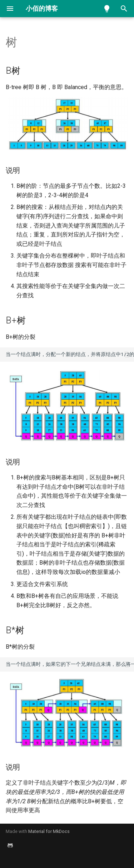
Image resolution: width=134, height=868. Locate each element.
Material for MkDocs (49, 831)
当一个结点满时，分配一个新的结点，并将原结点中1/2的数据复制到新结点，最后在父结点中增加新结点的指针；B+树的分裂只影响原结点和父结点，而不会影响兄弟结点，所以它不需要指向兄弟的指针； (70, 354)
